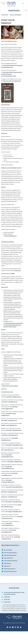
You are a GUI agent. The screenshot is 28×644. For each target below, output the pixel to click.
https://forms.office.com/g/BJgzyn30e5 (12, 81)
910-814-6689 (9, 467)
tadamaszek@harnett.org (8, 525)
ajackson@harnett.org (18, 445)
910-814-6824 (9, 413)
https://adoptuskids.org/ (11, 236)
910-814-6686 (9, 487)
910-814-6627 (14, 473)
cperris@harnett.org (12, 497)
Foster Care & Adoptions (15, 15)
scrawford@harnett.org (11, 425)
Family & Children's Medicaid (11, 561)
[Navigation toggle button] (23, 4)
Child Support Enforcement (10, 555)
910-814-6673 (13, 530)
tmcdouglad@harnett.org (8, 468)
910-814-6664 (9, 523)
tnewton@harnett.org (7, 532)
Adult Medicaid (7, 563)
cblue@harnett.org (17, 397)
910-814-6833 (9, 502)
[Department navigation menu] (26, 10)
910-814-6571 (4, 497)
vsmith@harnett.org (6, 539)
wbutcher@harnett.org (7, 518)
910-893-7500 (7, 597)
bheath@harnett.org (6, 440)
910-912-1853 (7, 599)
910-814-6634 (14, 407)
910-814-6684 (9, 480)
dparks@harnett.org (12, 492)
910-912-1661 (10, 392)
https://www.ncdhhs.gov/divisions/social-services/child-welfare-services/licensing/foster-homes (12, 74)
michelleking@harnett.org (7, 457)
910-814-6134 (4, 492)
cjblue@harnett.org (13, 402)
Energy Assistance (8, 550)
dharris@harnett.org (13, 435)
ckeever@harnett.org (9, 450)
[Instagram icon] (15, 627)
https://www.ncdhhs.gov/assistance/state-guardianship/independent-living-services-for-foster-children (13, 325)
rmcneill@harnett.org (7, 475)
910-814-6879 (9, 512)
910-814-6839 (9, 445)
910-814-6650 (9, 397)
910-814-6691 (5, 402)
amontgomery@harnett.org (8, 482)
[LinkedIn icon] (13, 627)
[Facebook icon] (8, 627)
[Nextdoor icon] (21, 627)
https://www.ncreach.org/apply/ (10, 386)
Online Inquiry (7, 602)
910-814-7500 (17, 271)
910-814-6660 (4, 420)
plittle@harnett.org (18, 462)
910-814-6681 (15, 438)
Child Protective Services (10, 569)
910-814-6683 (17, 537)
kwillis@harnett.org (9, 507)
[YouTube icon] (18, 627)
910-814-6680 (9, 430)
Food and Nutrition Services (10, 571)
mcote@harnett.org (12, 420)
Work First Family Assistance (10, 553)
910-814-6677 (10, 462)
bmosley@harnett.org (17, 487)
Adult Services (7, 566)
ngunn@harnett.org (17, 430)
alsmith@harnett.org (17, 512)
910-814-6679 (5, 435)
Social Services (14, 10)
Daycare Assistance (8, 558)
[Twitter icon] (10, 627)
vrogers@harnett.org (17, 502)
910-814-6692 (20, 516)
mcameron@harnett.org (7, 409)
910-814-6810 (9, 455)
